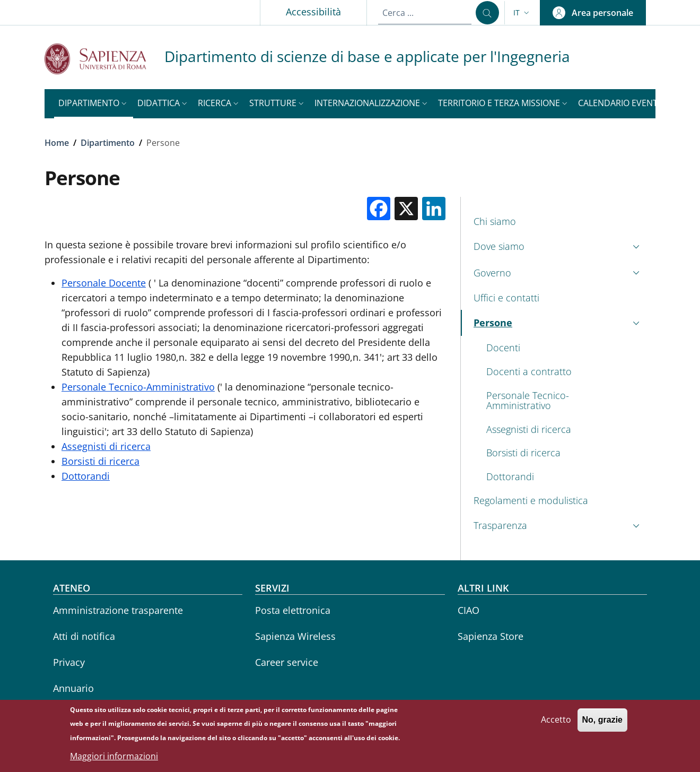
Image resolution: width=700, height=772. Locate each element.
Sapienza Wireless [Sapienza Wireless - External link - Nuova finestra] (295, 636)
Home (57, 143)
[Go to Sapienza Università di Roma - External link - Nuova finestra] (104, 59)
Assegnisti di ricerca (106, 446)
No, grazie (602, 722)
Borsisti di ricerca (100, 461)
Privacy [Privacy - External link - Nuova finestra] (69, 662)
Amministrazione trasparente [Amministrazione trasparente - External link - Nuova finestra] (118, 610)
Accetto (556, 722)
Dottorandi (86, 476)
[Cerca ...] (487, 13)
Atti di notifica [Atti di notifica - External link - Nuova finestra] (84, 636)
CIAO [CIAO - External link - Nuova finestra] (469, 610)
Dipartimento (108, 143)
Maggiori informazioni (114, 759)
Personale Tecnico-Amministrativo (138, 387)
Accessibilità (313, 12)
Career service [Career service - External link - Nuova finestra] (287, 662)
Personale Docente (104, 283)
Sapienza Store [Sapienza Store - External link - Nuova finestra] (491, 636)
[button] (522, 13)
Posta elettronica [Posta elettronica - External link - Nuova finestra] (293, 610)
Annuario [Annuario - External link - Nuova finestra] (73, 688)
